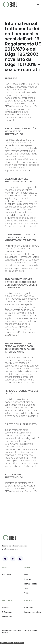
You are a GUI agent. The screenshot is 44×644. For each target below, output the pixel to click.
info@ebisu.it (12, 335)
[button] (32, 5)
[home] (10, 5)
